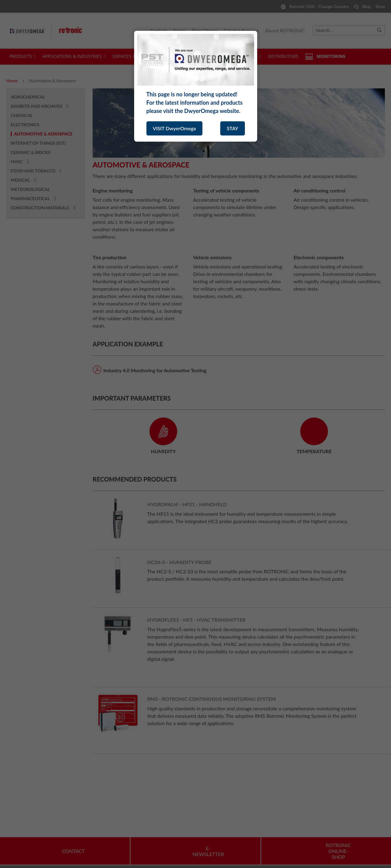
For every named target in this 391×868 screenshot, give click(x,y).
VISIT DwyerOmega (174, 128)
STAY (232, 128)
